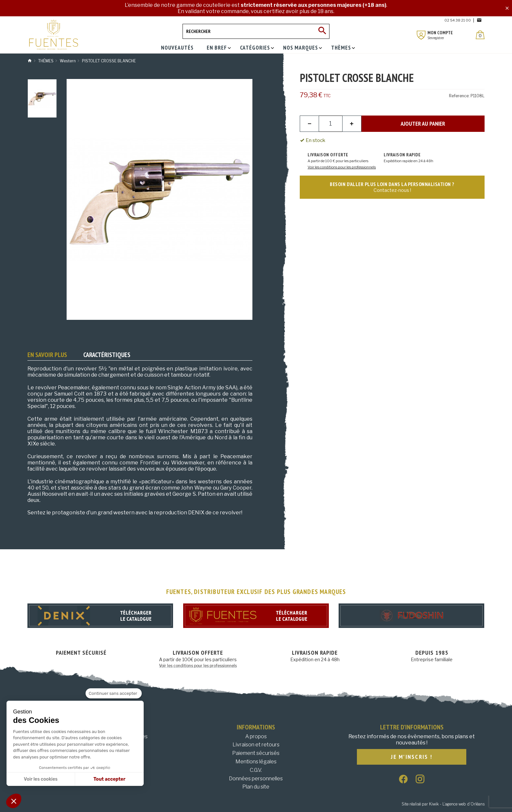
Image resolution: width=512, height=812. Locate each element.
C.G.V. (256, 770)
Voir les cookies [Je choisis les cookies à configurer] (41, 779)
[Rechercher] (256, 31)
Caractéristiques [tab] (107, 355)
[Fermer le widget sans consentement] (114, 694)
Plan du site (256, 787)
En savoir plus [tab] (47, 355)
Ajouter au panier (423, 124)
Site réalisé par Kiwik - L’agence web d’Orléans (443, 804)
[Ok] (322, 31)
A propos (256, 736)
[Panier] (480, 35)
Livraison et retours (256, 745)
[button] (14, 801)
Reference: (459, 96)
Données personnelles (256, 779)
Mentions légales (256, 762)
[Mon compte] (421, 35)
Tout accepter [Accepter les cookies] (109, 779)
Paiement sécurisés (256, 753)
